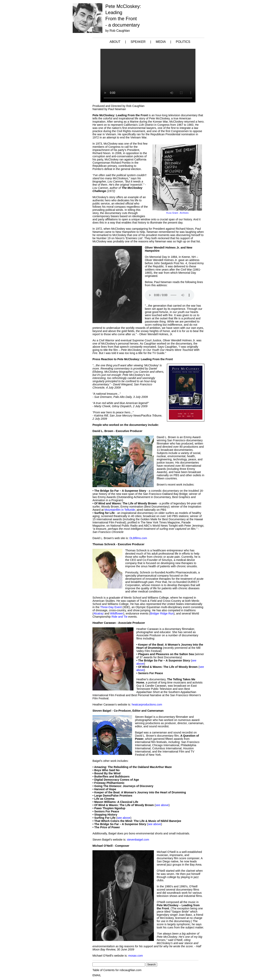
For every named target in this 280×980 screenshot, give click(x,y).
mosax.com (136, 956)
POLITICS (183, 42)
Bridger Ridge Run (162, 613)
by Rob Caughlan (118, 31)
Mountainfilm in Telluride (120, 510)
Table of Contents (104, 970)
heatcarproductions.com (147, 705)
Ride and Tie (120, 617)
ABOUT (115, 42)
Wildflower (117, 613)
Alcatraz (99, 613)
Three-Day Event (111, 607)
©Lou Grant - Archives (177, 213)
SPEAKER (138, 42)
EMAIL (97, 975)
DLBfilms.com (138, 538)
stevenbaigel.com (138, 840)
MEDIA (161, 42)
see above (162, 805)
